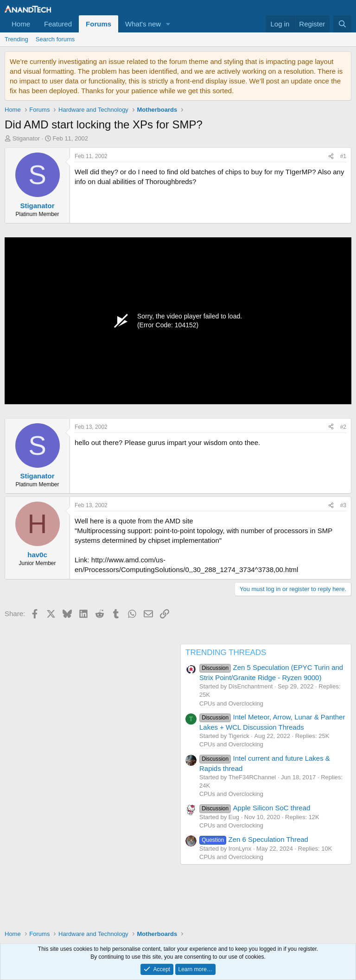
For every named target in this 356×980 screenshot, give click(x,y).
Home (21, 24)
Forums (99, 24)
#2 (343, 427)
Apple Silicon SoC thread (255, 808)
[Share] (331, 156)
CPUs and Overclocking (231, 703)
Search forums (55, 39)
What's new (143, 24)
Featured (58, 24)
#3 (343, 505)
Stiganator (26, 138)
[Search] (342, 24)
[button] (168, 24)
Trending (16, 39)
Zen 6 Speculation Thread (254, 839)
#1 (343, 156)
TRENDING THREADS (226, 652)
